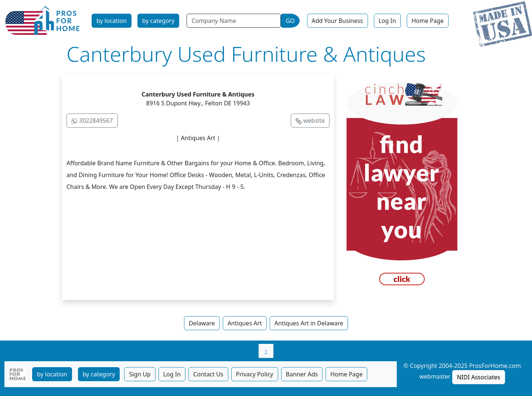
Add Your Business (337, 21)
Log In (387, 21)
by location (112, 21)
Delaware (202, 323)
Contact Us (208, 374)
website (314, 121)
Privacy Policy (255, 374)
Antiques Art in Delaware (309, 323)
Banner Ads (302, 374)
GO (290, 21)
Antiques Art (245, 323)
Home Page (428, 21)
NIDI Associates (479, 377)
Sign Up (140, 374)
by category (158, 21)
